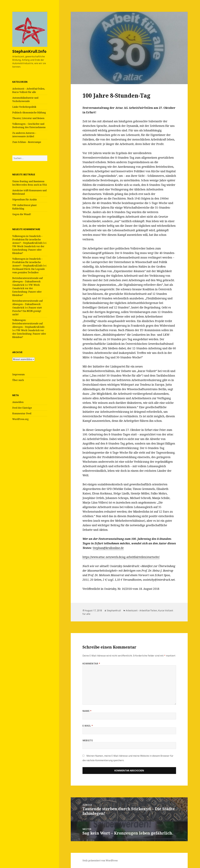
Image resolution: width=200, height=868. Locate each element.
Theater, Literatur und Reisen (28, 118)
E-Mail (88, 726)
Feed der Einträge (22, 408)
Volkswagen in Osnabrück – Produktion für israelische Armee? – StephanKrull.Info (27, 239)
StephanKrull (114, 610)
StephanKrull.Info (29, 51)
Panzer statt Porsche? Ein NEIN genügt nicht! (27, 311)
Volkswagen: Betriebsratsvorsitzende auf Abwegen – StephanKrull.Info (28, 323)
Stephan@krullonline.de (108, 548)
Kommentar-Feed (22, 413)
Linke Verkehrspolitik (24, 107)
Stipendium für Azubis (25, 199)
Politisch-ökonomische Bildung (29, 113)
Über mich (18, 380)
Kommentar (91, 664)
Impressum (18, 374)
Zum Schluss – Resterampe (27, 142)
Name (87, 711)
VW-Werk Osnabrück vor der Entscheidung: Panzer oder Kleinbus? (28, 250)
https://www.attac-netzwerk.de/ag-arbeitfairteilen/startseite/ (121, 557)
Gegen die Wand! (22, 214)
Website (88, 740)
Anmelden (18, 402)
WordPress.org (20, 419)
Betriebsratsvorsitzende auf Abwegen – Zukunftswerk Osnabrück (27, 281)
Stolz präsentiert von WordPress (100, 860)
